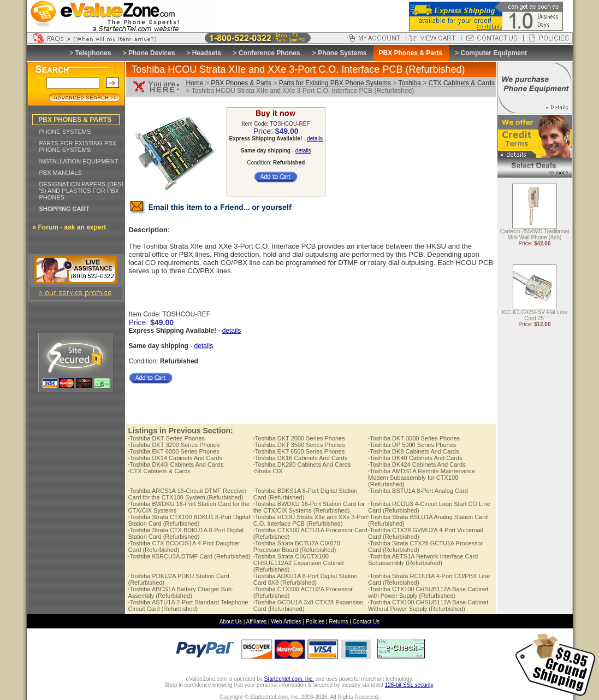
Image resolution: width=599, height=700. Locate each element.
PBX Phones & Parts (241, 83)
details (315, 139)
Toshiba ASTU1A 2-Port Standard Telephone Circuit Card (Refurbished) (188, 605)
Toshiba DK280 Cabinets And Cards (302, 464)
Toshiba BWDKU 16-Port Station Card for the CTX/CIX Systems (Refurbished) (309, 507)
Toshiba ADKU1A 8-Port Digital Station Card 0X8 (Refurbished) (306, 579)
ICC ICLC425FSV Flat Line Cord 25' (535, 316)
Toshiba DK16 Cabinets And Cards (300, 458)
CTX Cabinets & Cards (462, 83)
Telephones (93, 53)
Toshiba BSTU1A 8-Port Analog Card (418, 491)
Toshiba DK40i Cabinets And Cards (176, 464)
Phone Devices (152, 53)
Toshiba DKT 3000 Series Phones (414, 438)
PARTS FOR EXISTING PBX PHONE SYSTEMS (78, 146)
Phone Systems (342, 53)
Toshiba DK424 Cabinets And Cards (417, 464)
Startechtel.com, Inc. (289, 679)
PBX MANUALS (61, 173)
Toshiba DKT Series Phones (167, 438)
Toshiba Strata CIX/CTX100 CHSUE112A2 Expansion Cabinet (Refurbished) (299, 563)
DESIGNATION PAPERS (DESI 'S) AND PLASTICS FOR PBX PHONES (81, 191)
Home (195, 83)
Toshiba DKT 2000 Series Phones (299, 438)
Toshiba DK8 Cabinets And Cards (413, 451)
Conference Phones (269, 53)
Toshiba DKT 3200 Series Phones (174, 445)
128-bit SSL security (409, 685)
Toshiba (410, 83)
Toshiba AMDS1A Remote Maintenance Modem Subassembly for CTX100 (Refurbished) (422, 478)
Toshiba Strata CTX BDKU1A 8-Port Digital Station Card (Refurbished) (186, 533)
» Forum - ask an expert (70, 227)
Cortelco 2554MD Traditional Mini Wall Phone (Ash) (535, 235)
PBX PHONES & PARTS (75, 120)
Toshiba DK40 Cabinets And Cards (415, 458)
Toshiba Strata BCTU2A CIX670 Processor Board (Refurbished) (297, 546)
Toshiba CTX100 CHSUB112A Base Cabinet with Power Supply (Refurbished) (428, 592)
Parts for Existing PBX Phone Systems (335, 83)
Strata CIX (268, 471)
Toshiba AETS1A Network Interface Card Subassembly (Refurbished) (423, 560)
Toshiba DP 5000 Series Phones (412, 445)
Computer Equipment (494, 53)
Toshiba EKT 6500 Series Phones (299, 451)
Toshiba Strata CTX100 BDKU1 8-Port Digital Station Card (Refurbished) (189, 520)
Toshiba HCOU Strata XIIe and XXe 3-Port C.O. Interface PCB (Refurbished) (311, 520)
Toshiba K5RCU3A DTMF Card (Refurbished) (189, 556)
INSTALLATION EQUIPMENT (79, 161)
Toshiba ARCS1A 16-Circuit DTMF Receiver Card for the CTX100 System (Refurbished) (188, 494)
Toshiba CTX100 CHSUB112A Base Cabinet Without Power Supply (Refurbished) (428, 605)
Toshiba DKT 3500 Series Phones (299, 445)
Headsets (207, 53)
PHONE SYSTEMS (65, 132)
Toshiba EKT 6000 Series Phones (174, 451)
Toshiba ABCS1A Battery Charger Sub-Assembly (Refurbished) (181, 592)
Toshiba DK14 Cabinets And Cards (175, 458)
